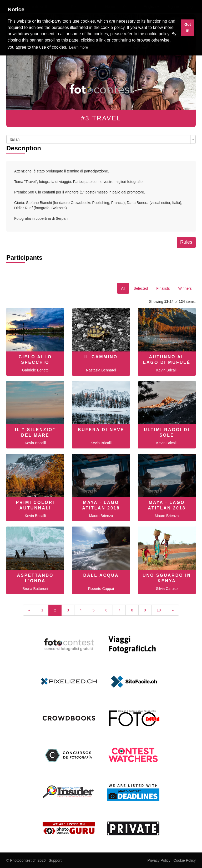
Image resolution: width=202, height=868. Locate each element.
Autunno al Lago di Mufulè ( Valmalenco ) (167, 362)
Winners (185, 288)
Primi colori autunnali (35, 505)
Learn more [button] (79, 47)
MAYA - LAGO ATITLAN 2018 (101, 505)
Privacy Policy (159, 860)
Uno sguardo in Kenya (167, 578)
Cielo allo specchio (35, 360)
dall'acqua (101, 575)
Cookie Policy (185, 860)
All (123, 288)
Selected (141, 288)
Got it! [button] (188, 28)
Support (55, 860)
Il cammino (101, 357)
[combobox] (101, 139)
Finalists (163, 288)
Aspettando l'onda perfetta (35, 581)
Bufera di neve (101, 430)
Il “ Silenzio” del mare (35, 432)
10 (159, 610)
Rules (186, 242)
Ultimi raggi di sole (167, 432)
